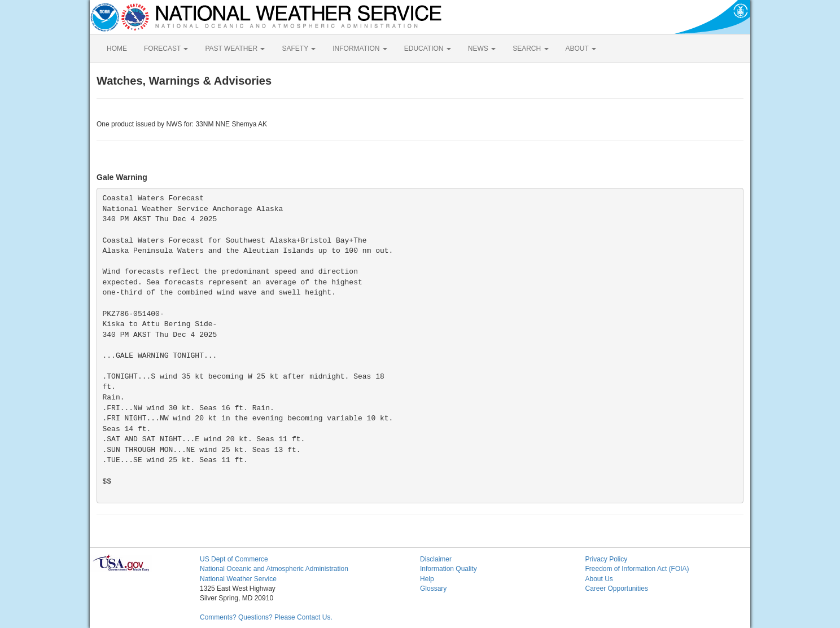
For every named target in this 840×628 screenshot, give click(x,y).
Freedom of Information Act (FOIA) (637, 569)
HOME (117, 49)
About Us (599, 579)
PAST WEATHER (235, 49)
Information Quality (449, 569)
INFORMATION (360, 49)
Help (427, 579)
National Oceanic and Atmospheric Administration (274, 569)
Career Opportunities (617, 589)
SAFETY (299, 49)
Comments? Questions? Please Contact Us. (266, 617)
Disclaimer (436, 559)
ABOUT (581, 49)
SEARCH (530, 49)
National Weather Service (238, 579)
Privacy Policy (607, 559)
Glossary (433, 589)
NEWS (482, 49)
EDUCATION (428, 49)
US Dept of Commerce (234, 559)
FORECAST (166, 49)
